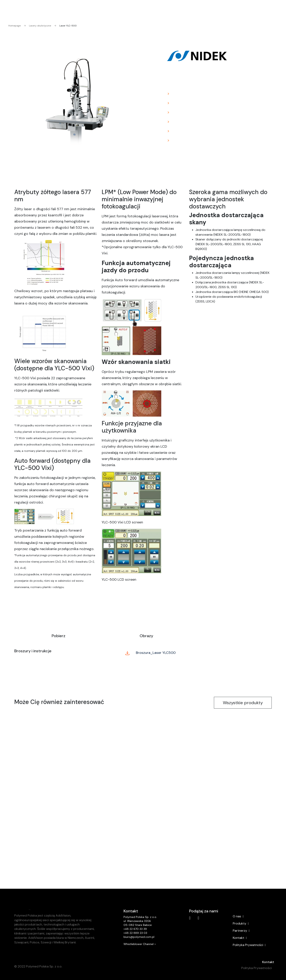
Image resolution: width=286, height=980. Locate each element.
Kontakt (268, 962)
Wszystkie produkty (243, 703)
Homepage (14, 26)
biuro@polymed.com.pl (139, 937)
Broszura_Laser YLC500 (150, 653)
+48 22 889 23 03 (135, 933)
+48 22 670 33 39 (135, 929)
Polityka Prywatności (249, 945)
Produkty (241, 924)
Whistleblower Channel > (140, 944)
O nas (238, 916)
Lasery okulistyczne (37, 26)
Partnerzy (241, 931)
